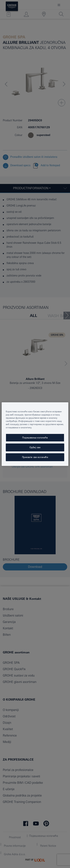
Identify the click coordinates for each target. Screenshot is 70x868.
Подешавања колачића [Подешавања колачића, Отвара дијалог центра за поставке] (35, 438)
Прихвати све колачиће (35, 457)
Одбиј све (35, 447)
